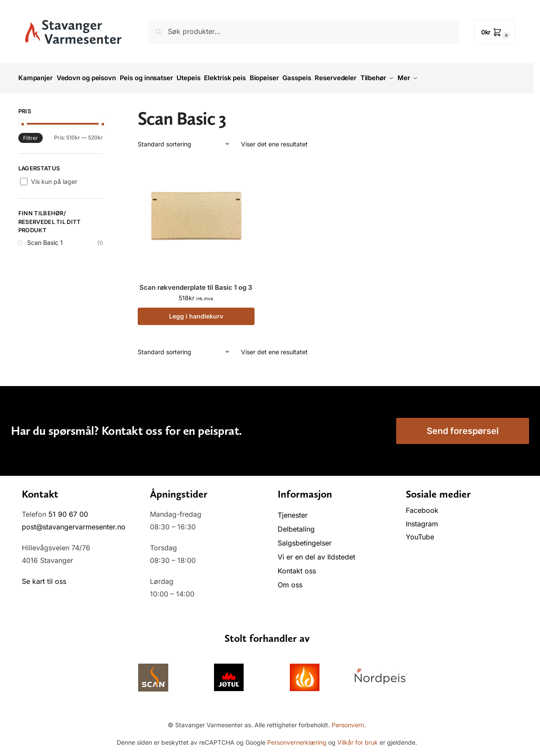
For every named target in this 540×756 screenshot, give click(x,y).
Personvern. (349, 721)
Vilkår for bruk (358, 739)
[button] (495, 32)
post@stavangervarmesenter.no (74, 523)
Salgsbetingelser (305, 539)
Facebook (423, 506)
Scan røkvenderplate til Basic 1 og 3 (196, 283)
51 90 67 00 (68, 510)
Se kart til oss (44, 578)
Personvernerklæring (297, 739)
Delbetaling (296, 525)
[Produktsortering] (184, 140)
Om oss (290, 581)
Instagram (422, 520)
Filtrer (31, 134)
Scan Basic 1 (45, 239)
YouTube (420, 533)
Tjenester (293, 511)
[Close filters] (105, 108)
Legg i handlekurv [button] (196, 312)
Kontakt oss (297, 567)
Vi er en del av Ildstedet (316, 553)
